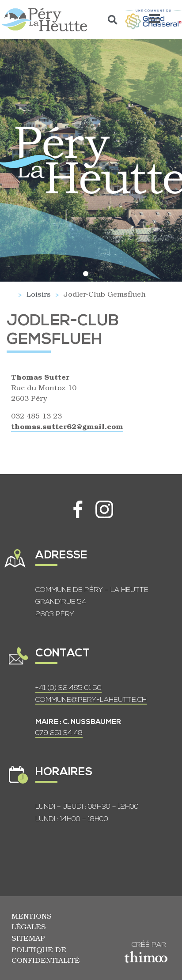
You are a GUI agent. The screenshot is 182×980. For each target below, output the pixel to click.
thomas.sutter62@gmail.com (67, 426)
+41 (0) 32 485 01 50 (68, 688)
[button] (113, 20)
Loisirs (39, 294)
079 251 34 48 (59, 733)
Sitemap (28, 938)
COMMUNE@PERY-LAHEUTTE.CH (91, 700)
